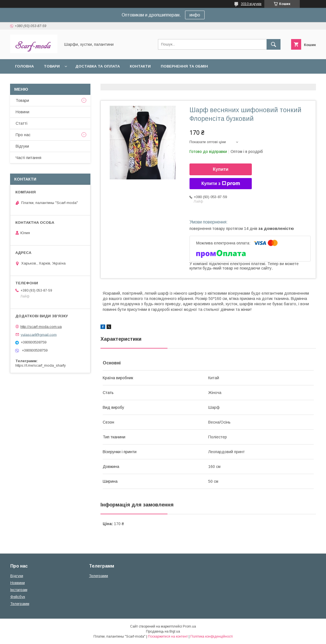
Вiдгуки (22, 146)
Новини (22, 112)
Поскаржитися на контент (168, 636)
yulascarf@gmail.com (39, 334)
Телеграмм (20, 604)
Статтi (21, 123)
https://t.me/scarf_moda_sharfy (41, 365)
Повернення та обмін (184, 66)
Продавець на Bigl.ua (163, 631)
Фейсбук (18, 597)
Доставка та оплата (98, 66)
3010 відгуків (251, 4)
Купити (221, 169)
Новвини (18, 583)
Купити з (220, 184)
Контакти (140, 66)
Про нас (23, 135)
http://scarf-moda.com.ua (41, 327)
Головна (24, 66)
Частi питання (28, 158)
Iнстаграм (19, 590)
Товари (52, 66)
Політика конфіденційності (212, 636)
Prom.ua (189, 626)
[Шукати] (274, 44)
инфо (195, 15)
